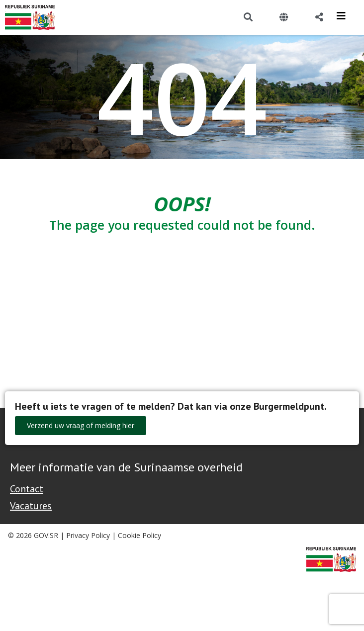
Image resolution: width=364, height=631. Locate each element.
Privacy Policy (88, 535)
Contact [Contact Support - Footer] (27, 489)
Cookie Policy (139, 535)
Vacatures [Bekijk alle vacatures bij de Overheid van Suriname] (31, 506)
